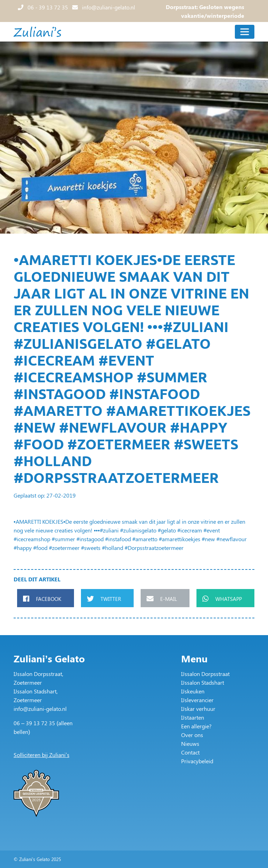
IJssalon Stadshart (203, 682)
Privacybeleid (197, 761)
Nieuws (190, 744)
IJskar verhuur (198, 709)
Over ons (192, 735)
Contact (190, 752)
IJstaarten (193, 717)
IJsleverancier (197, 700)
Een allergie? (196, 726)
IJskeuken (193, 691)
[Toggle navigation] (245, 32)
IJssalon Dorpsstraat (205, 674)
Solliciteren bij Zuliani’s (42, 755)
